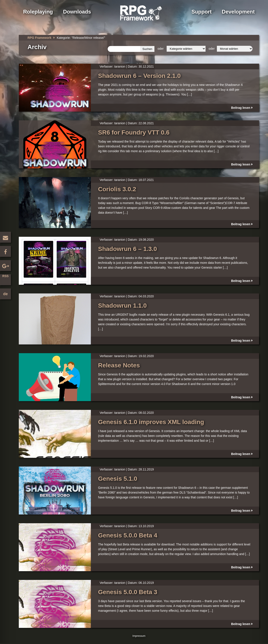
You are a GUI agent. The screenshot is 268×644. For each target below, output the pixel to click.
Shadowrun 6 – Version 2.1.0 (139, 76)
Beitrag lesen (241, 108)
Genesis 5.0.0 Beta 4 (128, 535)
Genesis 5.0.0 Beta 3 (128, 592)
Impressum (139, 636)
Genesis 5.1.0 (118, 479)
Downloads (77, 12)
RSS (6, 276)
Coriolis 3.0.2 (117, 189)
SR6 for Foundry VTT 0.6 (134, 132)
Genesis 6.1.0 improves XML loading (151, 422)
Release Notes (119, 365)
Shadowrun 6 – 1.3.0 (127, 249)
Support (202, 12)
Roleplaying (38, 12)
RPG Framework (39, 38)
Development (238, 12)
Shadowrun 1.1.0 (122, 306)
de (5, 294)
